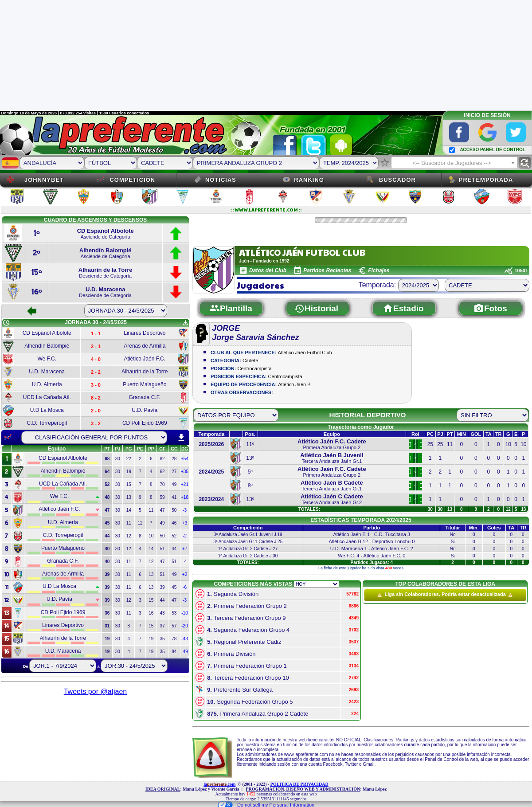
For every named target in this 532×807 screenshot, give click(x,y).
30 (118, 459)
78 (174, 639)
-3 (185, 510)
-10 (184, 613)
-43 (184, 639)
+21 (185, 484)
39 (162, 587)
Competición (132, 180)
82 (162, 459)
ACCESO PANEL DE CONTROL (492, 150)
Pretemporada (486, 180)
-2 (185, 536)
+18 (185, 497)
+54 (185, 459)
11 (151, 510)
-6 (185, 587)
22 (129, 459)
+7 (185, 549)
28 (174, 459)
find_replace (525, 163)
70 (162, 484)
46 (174, 523)
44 (174, 549)
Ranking (309, 180)
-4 (185, 562)
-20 (184, 626)
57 (174, 626)
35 (162, 639)
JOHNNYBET (44, 180)
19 (129, 472)
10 (151, 536)
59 (162, 497)
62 (162, 472)
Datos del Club (268, 270)
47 (162, 510)
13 (129, 497)
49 (174, 484)
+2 (185, 574)
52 (174, 536)
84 (174, 652)
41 (174, 497)
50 (174, 510)
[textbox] (454, 163)
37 (162, 626)
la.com (219, 784)
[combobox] (454, 163)
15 (129, 484)
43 (162, 613)
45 (174, 587)
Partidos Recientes (327, 270)
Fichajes (379, 270)
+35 (185, 472)
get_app (185, 323)
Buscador (397, 180)
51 (162, 549)
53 (174, 613)
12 (140, 523)
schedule (6, 323)
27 (174, 472)
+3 (185, 523)
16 (151, 613)
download (181, 438)
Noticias (221, 180)
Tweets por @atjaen (96, 691)
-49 (184, 652)
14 (129, 510)
